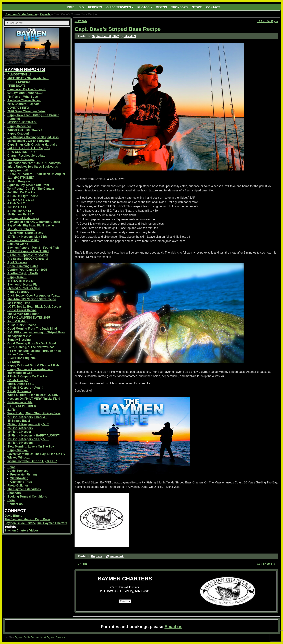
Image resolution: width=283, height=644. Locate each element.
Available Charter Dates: (24, 100)
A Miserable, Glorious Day (25, 233)
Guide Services (18, 471)
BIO (81, 7)
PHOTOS (146, 7)
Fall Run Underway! (21, 159)
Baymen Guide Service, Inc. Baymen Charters (36, 523)
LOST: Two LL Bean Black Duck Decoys (35, 307)
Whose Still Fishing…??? (25, 130)
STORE (197, 7)
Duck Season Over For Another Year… (34, 296)
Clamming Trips (21, 482)
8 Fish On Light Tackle (23, 196)
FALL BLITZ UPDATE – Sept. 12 (29, 148)
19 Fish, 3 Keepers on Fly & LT (28, 439)
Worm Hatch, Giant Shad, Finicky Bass (34, 413)
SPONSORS (179, 7)
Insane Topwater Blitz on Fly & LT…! (32, 461)
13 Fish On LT (17, 207)
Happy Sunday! (18, 450)
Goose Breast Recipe (22, 310)
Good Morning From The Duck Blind (32, 329)
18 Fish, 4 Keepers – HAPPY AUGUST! (34, 436)
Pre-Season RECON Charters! (28, 259)
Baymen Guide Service (21, 14)
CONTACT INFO (18, 108)
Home (11, 467)
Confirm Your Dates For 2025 (27, 270)
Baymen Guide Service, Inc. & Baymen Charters (40, 637)
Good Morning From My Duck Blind (32, 343)
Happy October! (18, 134)
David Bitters (13, 516)
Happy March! (17, 277)
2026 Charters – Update (23, 104)
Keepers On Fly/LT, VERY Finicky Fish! (34, 399)
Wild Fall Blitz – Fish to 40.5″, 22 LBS (33, 395)
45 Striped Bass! (19, 421)
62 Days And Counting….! (25, 93)
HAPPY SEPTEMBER (22, 406)
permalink (117, 556)
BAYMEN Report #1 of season (28, 255)
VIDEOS (161, 7)
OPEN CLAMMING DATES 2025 (29, 318)
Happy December (19, 126)
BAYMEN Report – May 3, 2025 (28, 251)
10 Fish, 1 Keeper (19, 432)
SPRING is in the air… (22, 281)
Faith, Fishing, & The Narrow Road (31, 347)
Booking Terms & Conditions (27, 497)
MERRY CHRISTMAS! (22, 122)
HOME (70, 7)
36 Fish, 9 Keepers (20, 443)
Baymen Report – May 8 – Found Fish (33, 248)
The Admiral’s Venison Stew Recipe (32, 299)
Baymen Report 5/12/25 (23, 240)
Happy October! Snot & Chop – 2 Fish (33, 365)
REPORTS (95, 7)
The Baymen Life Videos (24, 489)
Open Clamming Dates (23, 266)
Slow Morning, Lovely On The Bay (31, 447)
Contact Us (15, 504)
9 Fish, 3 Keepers (19, 391)
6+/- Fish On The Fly (21, 192)
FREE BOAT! (16, 86)
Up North (14, 362)
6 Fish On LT (16, 203)
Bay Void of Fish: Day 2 (23, 218)
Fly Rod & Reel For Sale (24, 288)
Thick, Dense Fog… (21, 384)
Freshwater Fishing (24, 475)
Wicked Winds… (19, 458)
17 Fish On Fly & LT (21, 200)
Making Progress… (20, 181)
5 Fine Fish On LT (19, 211)
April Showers (17, 262)
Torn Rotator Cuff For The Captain (31, 189)
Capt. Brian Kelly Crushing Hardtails (32, 145)
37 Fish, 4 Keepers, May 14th (27, 237)
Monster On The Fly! (21, 229)
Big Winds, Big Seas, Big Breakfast (31, 225)
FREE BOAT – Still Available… (28, 78)
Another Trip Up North (23, 273)
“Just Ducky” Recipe (22, 325)
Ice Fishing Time (19, 303)
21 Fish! (13, 410)
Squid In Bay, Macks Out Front (28, 185)
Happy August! (18, 170)
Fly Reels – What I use (23, 97)
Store (11, 500)
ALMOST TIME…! (19, 74)
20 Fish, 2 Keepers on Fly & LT (28, 424)
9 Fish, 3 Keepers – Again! (25, 388)
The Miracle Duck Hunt (23, 314)
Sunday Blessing (19, 340)
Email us (173, 627)
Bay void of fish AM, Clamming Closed (34, 222)
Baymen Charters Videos (22, 530)
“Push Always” (18, 380)
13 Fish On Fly (268, 21)
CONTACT (213, 7)
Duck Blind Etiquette (21, 358)
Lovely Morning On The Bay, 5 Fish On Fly (36, 454)
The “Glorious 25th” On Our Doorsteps (34, 163)
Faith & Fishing (18, 321)
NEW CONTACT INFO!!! (23, 152)
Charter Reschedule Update (26, 156)
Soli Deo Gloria (18, 244)
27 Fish (81, 21)
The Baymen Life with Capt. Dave (27, 519)
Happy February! (19, 292)
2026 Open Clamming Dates (26, 111)
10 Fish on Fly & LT (21, 214)
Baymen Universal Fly (22, 285)
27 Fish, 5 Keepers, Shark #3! (27, 417)
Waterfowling (19, 478)
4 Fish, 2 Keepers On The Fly (27, 376)
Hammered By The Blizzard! (27, 89)
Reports (45, 14)
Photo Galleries (18, 486)
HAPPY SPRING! (19, 82)
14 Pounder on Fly (20, 402)
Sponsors (14, 493)
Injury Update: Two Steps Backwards (33, 167)
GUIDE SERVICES (121, 7)
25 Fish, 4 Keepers (20, 428)
